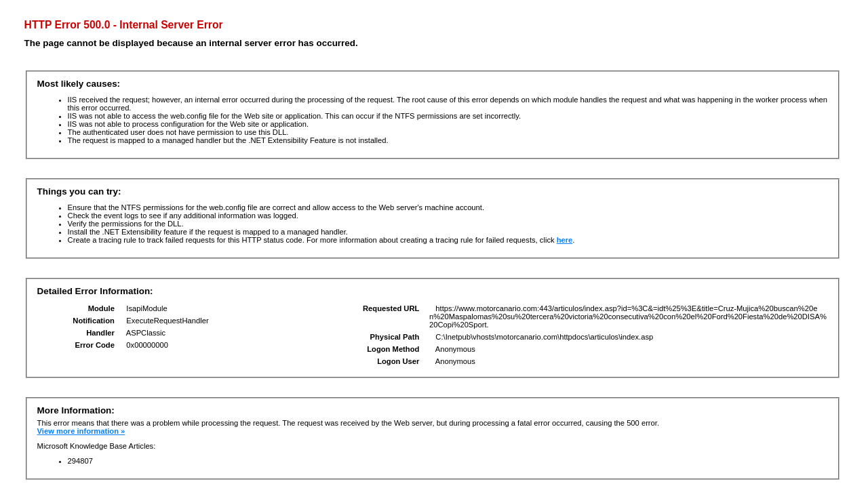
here (565, 240)
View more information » (81, 431)
